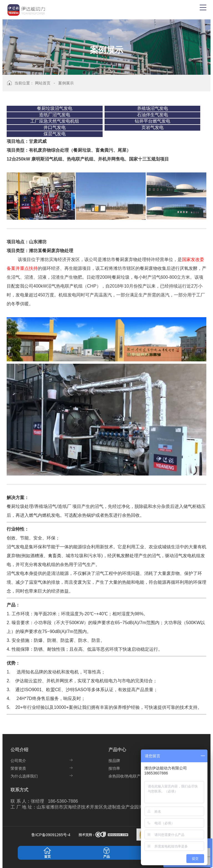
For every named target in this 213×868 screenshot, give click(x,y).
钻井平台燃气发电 (153, 121)
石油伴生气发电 (153, 115)
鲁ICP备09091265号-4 (51, 835)
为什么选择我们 (24, 776)
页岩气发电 (153, 127)
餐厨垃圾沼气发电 (55, 108)
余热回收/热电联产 (125, 776)
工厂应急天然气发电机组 (55, 121)
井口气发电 (55, 127)
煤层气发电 (55, 134)
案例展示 (66, 83)
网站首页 (43, 83)
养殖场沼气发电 (153, 108)
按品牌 (114, 761)
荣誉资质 (18, 768)
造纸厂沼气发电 (55, 115)
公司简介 (18, 761)
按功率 (114, 768)
